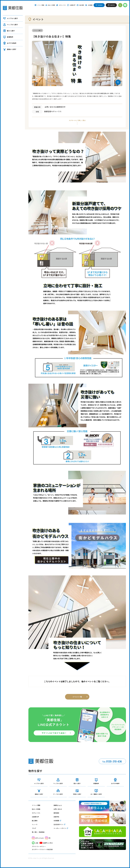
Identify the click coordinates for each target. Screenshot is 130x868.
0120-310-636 (112, 761)
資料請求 (56, 813)
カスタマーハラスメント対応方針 (42, 849)
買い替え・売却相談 (38, 832)
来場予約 (56, 817)
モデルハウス (36, 813)
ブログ (34, 828)
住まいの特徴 (36, 809)
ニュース (35, 824)
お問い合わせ (58, 809)
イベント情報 (36, 805)
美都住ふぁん (58, 805)
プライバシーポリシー (39, 846)
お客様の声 (35, 817)
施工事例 (35, 821)
